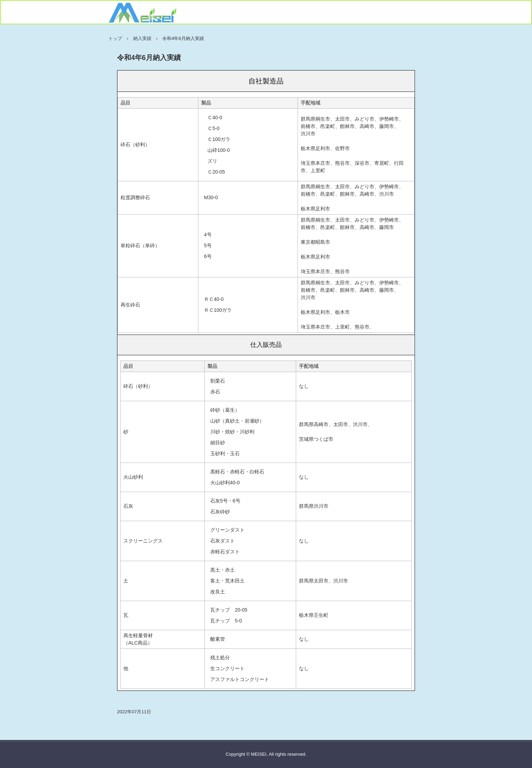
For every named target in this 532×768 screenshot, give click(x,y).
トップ (115, 38)
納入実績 (142, 38)
